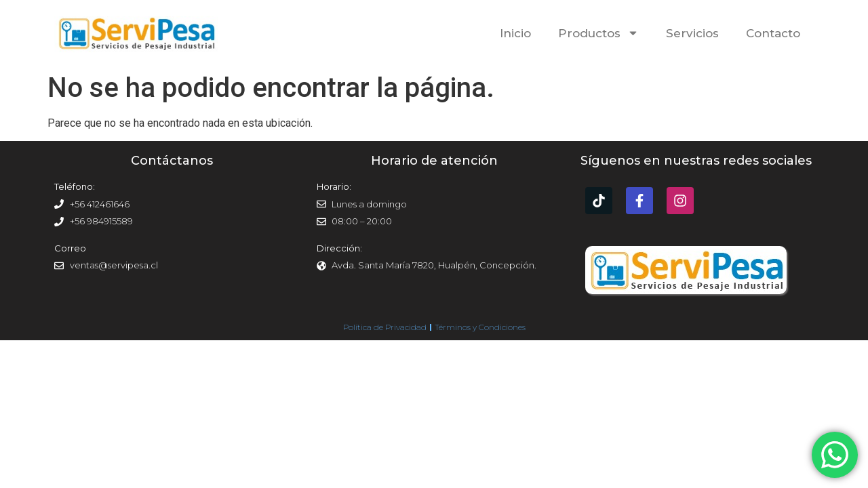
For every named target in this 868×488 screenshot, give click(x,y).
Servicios (692, 33)
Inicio (515, 33)
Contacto (773, 33)
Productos (598, 33)
